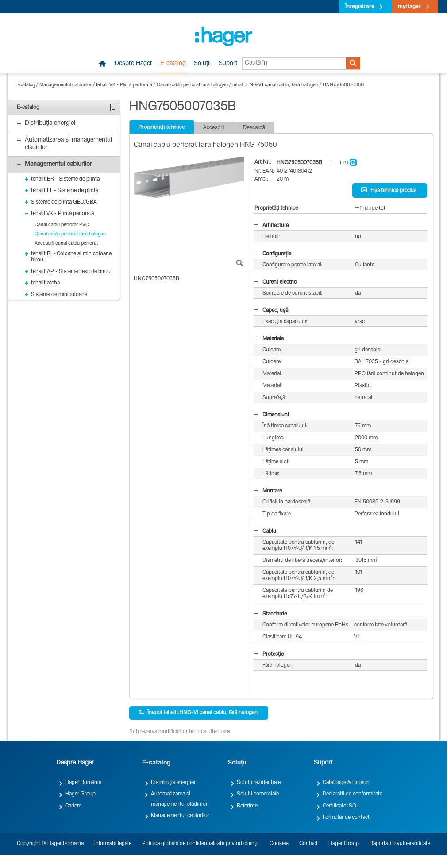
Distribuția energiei (173, 783)
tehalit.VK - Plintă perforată (124, 85)
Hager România (83, 783)
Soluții (202, 64)
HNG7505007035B (343, 85)
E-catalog (173, 64)
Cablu (265, 531)
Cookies (279, 844)
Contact (308, 844)
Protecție (269, 654)
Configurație (272, 254)
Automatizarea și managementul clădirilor (179, 799)
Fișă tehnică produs (389, 190)
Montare (268, 491)
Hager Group (80, 794)
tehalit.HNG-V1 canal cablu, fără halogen (275, 85)
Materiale (269, 339)
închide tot (370, 208)
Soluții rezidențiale (259, 783)
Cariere (73, 806)
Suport (228, 64)
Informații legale (113, 844)
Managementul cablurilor (66, 85)
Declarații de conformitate (353, 794)
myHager (409, 7)
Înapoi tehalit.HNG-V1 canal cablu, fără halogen (198, 712)
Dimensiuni (271, 415)
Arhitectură (271, 226)
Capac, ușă (271, 311)
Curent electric (275, 282)
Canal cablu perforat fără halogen (192, 85)
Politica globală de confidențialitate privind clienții (200, 844)
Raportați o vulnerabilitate (400, 844)
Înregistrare (360, 7)
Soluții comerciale (258, 794)
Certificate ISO (339, 806)
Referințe (247, 806)
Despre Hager (133, 64)
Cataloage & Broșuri (346, 783)
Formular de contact (346, 818)
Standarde (270, 614)
